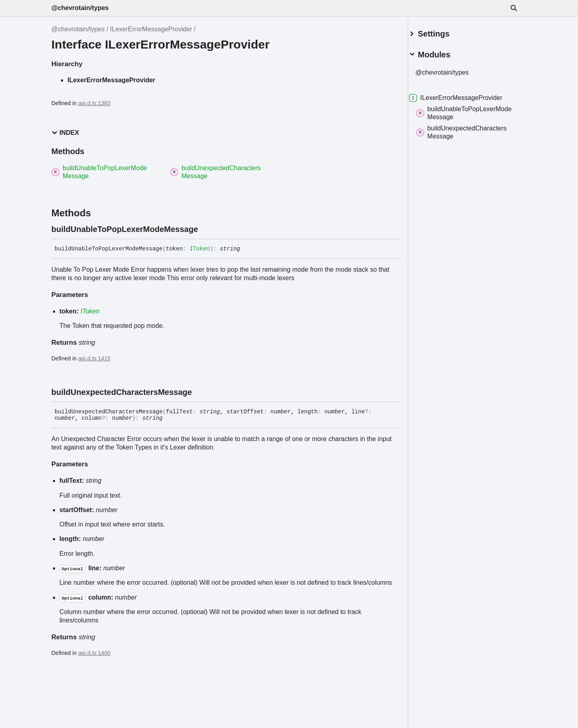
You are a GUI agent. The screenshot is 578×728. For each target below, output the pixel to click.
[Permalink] (205, 229)
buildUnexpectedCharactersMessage (471, 129)
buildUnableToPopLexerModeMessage (466, 110)
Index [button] (65, 133)
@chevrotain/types (80, 8)
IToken (199, 249)
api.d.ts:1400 (94, 653)
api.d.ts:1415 (94, 358)
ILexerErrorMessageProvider (151, 29)
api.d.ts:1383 (94, 103)
